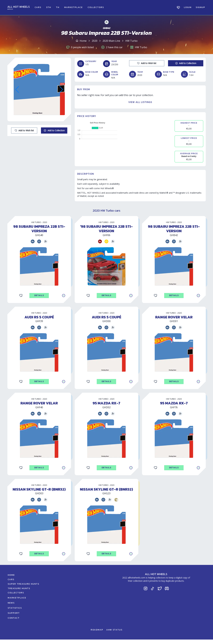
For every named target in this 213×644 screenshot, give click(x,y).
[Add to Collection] (54, 130)
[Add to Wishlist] (24, 130)
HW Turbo (131, 41)
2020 (95, 41)
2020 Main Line (111, 41)
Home (83, 41)
